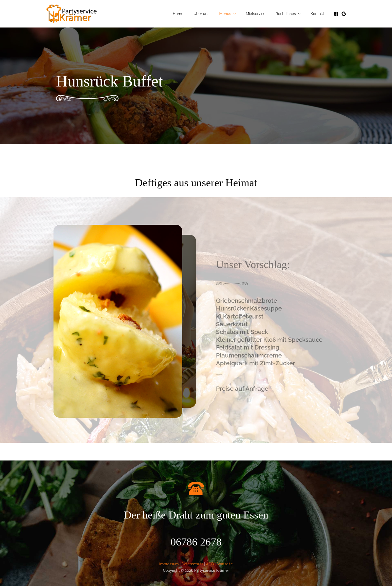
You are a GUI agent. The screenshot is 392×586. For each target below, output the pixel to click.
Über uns (213, 14)
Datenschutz (192, 564)
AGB (210, 564)
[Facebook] (336, 14)
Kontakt (318, 14)
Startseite (225, 564)
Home (192, 14)
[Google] (344, 14)
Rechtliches (289, 14)
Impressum (169, 564)
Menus (234, 14)
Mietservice (262, 14)
